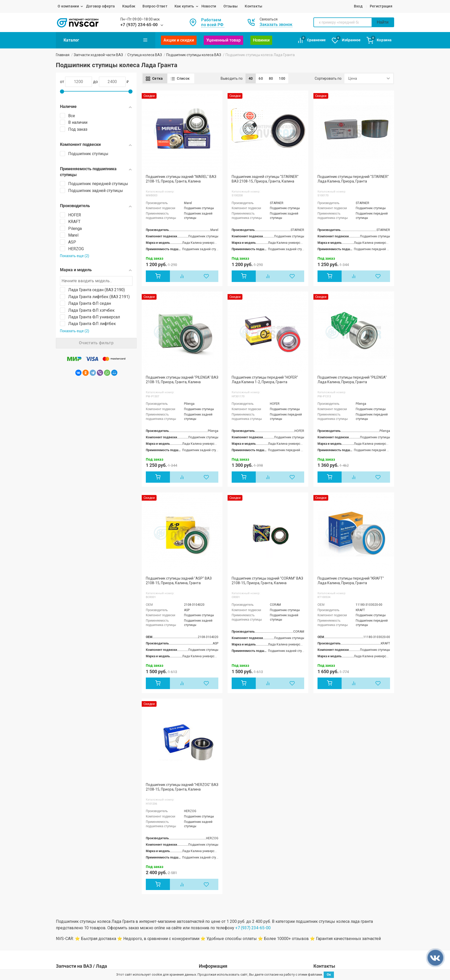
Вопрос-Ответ (155, 6)
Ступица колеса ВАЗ (145, 55)
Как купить (184, 6)
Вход (358, 6)
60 (261, 78)
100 (282, 78)
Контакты (253, 6)
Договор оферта (101, 6)
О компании (68, 6)
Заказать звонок (276, 24)
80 (271, 78)
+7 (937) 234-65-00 (139, 25)
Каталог (106, 40)
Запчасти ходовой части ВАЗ (98, 55)
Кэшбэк (129, 6)
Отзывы (231, 6)
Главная (63, 55)
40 (251, 78)
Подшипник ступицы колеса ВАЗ (194, 55)
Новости (209, 6)
